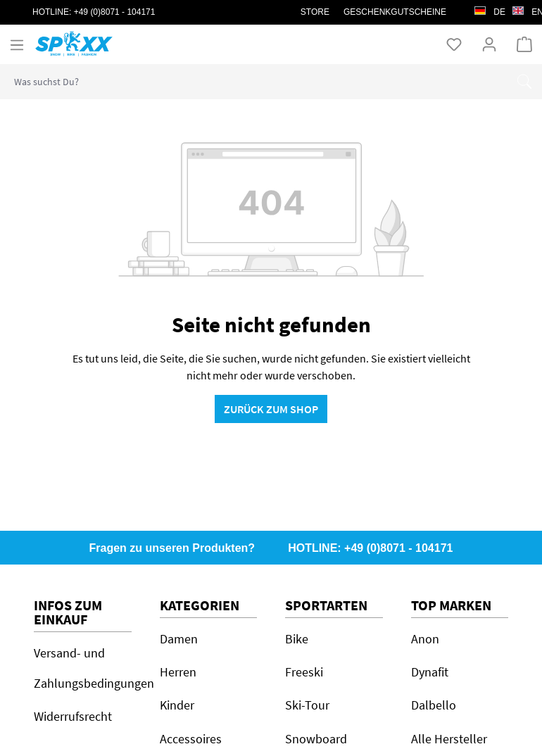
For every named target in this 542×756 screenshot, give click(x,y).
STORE (315, 12)
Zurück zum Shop (271, 409)
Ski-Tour (307, 705)
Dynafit (430, 672)
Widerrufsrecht (73, 716)
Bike (297, 639)
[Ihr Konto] (489, 44)
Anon (425, 639)
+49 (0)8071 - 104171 (115, 12)
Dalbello (434, 705)
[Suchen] (524, 82)
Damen (179, 639)
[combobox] (254, 82)
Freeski (304, 672)
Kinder (177, 705)
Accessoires (191, 739)
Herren (178, 672)
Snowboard (316, 739)
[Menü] (17, 44)
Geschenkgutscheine (395, 12)
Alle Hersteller (449, 739)
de (490, 8)
